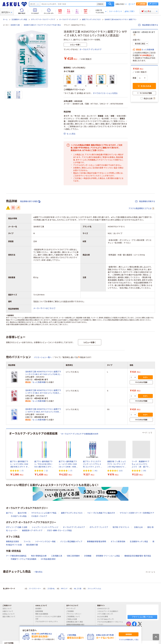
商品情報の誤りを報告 (30, 201)
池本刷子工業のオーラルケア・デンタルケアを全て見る (42, 25)
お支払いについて (10, 614)
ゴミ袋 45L (51, 589)
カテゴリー (7, 12)
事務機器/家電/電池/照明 (96, 541)
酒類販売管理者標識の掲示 (76, 625)
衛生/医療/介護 (32, 545)
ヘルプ (133, 4)
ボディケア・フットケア (99, 527)
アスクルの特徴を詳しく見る (129, 640)
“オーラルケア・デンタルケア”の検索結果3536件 (79, 434)
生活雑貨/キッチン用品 (19, 20)
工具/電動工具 (57, 556)
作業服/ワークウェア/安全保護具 (24, 559)
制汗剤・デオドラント (121, 527)
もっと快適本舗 (148, 50)
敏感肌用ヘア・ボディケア (32, 530)
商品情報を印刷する (148, 25)
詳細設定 (100, 4)
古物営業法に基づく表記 (76, 622)
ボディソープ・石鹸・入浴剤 (17, 527)
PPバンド (64, 589)
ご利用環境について (74, 617)
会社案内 (39, 609)
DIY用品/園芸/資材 (48, 559)
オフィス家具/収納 (118, 541)
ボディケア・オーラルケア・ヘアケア (43, 20)
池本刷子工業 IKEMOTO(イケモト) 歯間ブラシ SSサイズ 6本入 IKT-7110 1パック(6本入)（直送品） (43, 411)
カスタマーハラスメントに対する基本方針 (48, 618)
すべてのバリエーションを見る (105, 93)
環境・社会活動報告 (43, 614)
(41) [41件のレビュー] (96, 471)
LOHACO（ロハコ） (104, 609)
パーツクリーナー (35, 589)
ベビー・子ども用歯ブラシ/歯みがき (101, 513)
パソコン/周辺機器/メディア (71, 541)
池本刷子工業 (15, 25)
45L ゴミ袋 (78, 589)
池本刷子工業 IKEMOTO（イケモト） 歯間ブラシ (120, 20)
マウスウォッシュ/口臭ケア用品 (44, 513)
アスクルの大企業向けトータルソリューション (110, 623)
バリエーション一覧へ (43, 357)
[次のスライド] (154, 454)
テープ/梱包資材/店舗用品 (16, 556)
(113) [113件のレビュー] (121, 471)
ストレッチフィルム (94, 589)
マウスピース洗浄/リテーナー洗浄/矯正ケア (137, 513)
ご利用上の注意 (73, 619)
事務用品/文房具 (12, 541)
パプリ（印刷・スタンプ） (106, 614)
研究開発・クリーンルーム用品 (108, 556)
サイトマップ (71, 609)
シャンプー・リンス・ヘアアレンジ (45, 527)
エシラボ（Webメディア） (107, 619)
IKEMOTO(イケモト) (78, 25)
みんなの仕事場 (104, 617)
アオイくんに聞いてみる (142, 617)
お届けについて (9, 611)
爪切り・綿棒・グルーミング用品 (59, 530)
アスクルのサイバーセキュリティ (48, 622)
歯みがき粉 (22, 513)
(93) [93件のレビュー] (145, 471)
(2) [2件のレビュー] (47, 471)
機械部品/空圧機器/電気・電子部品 (138, 556)
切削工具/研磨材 (73, 556)
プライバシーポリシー (75, 614)
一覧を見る (38, 572)
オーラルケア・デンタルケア (69, 20)
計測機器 (88, 556)
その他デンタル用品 (19, 516)
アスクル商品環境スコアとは (142, 209)
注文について (8, 609)
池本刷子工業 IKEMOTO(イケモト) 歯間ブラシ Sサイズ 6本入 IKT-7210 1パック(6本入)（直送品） (43, 392)
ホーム (5, 20)
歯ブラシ (10, 513)
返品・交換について (10, 617)
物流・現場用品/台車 (39, 556)
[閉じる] (142, 626)
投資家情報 (40, 611)
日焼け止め (138, 527)
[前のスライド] (7, 454)
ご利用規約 (71, 611)
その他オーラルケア (39, 516)
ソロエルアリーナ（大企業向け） (109, 611)
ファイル (27, 541)
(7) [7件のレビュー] (23, 471)
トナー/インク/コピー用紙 (45, 541)
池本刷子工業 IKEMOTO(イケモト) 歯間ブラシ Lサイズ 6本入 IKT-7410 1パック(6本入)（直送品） (43, 373)
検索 (110, 4)
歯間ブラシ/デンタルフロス (91, 20)
